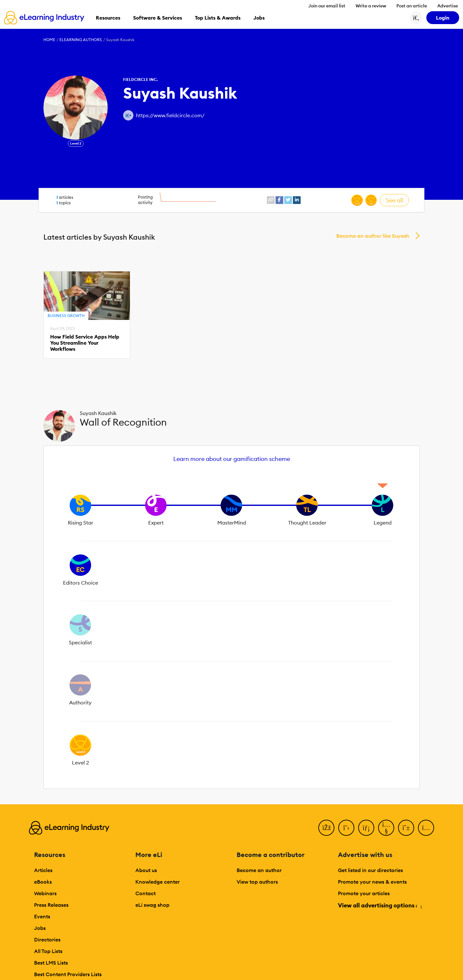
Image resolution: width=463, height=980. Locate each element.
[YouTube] (386, 828)
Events (42, 916)
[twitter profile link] (288, 200)
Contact (145, 893)
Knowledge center (158, 882)
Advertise (448, 6)
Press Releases (51, 905)
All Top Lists (48, 951)
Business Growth (66, 316)
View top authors (257, 882)
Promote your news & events (372, 882)
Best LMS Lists (51, 963)
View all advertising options (380, 905)
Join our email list (327, 6)
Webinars (45, 893)
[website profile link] (271, 200)
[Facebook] (326, 828)
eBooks (43, 882)
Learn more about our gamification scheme (232, 459)
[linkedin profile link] (297, 200)
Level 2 (76, 143)
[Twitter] (346, 828)
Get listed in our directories (370, 870)
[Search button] (416, 18)
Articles (43, 870)
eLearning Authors (81, 40)
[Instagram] (426, 828)
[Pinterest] (406, 828)
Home (49, 40)
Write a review (371, 6)
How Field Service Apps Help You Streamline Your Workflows (85, 343)
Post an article (412, 6)
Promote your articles (364, 893)
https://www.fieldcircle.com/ (170, 115)
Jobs (40, 928)
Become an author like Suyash (373, 236)
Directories (47, 940)
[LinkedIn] (366, 828)
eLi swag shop (152, 905)
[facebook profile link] (279, 200)
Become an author (259, 870)
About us (146, 870)
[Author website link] (128, 115)
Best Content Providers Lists (68, 974)
